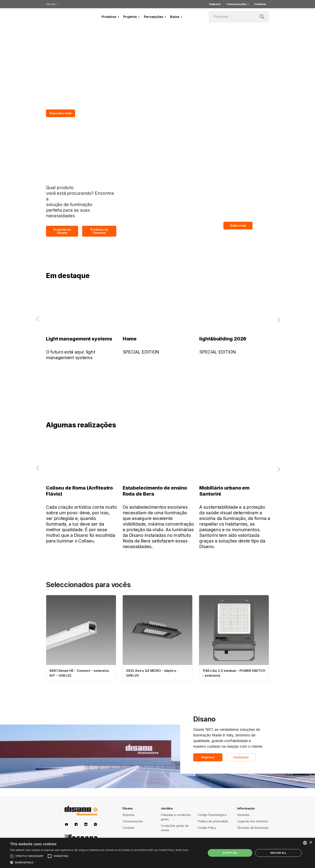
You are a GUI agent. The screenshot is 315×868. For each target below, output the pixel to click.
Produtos (111, 17)
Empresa (215, 4)
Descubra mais (61, 113)
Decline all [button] (278, 853)
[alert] (157, 853)
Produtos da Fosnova (99, 231)
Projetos (132, 17)
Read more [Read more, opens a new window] (182, 850)
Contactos (241, 757)
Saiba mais (238, 226)
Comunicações (237, 4)
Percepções (155, 17)
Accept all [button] (230, 853)
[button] (99, 863)
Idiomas (52, 4)
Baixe (177, 17)
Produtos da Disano (62, 231)
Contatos (260, 4)
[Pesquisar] (239, 17)
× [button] (310, 843)
